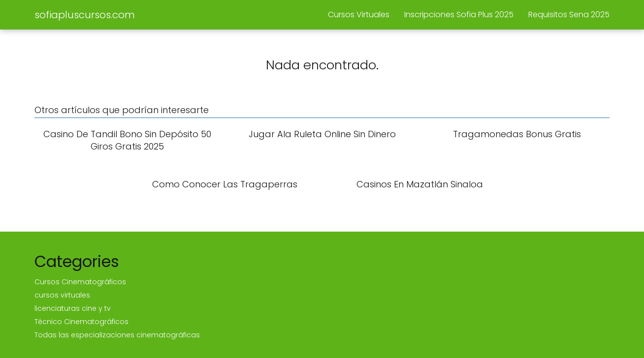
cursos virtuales (62, 295)
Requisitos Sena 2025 (569, 15)
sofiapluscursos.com (85, 15)
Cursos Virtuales (359, 15)
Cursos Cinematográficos (80, 282)
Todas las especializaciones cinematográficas (117, 335)
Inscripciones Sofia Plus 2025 (459, 15)
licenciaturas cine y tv (73, 308)
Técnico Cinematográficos (81, 322)
